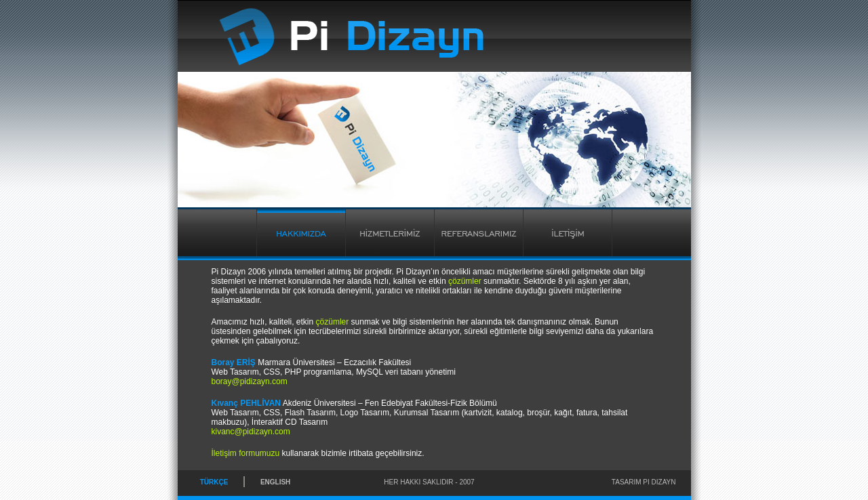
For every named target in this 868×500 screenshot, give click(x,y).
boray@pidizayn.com (250, 381)
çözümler (465, 281)
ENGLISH (275, 482)
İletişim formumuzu (246, 453)
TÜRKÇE (214, 482)
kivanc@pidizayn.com (251, 432)
